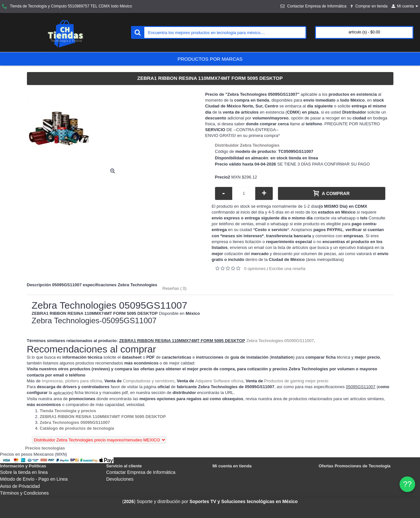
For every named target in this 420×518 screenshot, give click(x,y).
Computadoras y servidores (149, 381)
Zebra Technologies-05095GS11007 (280, 341)
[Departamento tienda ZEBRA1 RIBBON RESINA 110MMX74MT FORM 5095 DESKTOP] (103, 417)
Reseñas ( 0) (174, 288)
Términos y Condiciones (24, 493)
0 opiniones (255, 269)
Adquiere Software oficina (219, 381)
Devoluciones (120, 479)
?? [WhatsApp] (408, 484)
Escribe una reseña (287, 269)
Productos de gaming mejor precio (296, 381)
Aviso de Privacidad (20, 486)
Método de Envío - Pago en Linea (34, 479)
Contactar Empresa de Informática (141, 472)
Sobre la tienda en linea (24, 472)
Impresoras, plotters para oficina (72, 381)
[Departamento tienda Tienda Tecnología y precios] (68, 411)
